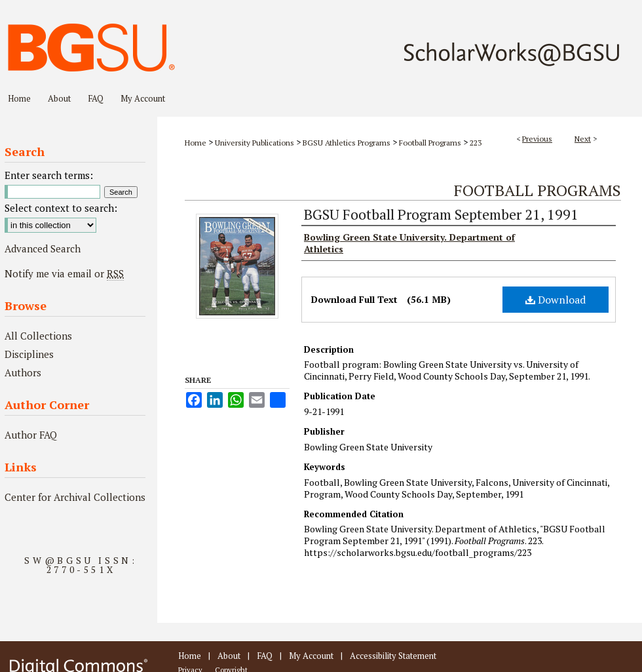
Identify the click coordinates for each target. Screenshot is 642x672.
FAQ (265, 656)
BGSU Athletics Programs (347, 143)
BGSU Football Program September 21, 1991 (441, 214)
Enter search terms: (49, 175)
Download (556, 300)
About (229, 656)
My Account (311, 656)
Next (583, 139)
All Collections (38, 336)
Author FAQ (31, 435)
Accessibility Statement (393, 656)
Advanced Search (43, 248)
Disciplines (29, 354)
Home (196, 143)
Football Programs (430, 143)
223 (476, 143)
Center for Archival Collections (75, 497)
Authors (23, 372)
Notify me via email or (64, 273)
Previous (537, 139)
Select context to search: (61, 208)
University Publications (255, 143)
